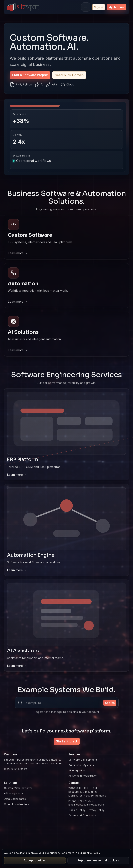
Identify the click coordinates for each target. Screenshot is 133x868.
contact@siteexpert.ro (90, 805)
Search (110, 703)
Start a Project (67, 741)
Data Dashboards (15, 799)
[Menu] (86, 7)
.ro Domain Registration (83, 776)
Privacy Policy (96, 810)
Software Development (83, 760)
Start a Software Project (30, 75)
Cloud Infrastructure (17, 804)
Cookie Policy (77, 810)
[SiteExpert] (23, 7)
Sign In (99, 7)
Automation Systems (81, 765)
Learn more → (18, 253)
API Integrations (14, 793)
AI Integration (77, 770)
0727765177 (85, 801)
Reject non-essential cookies (98, 860)
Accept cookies (35, 860)
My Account (117, 7)
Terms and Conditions (82, 815)
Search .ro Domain (69, 75)
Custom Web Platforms (18, 788)
